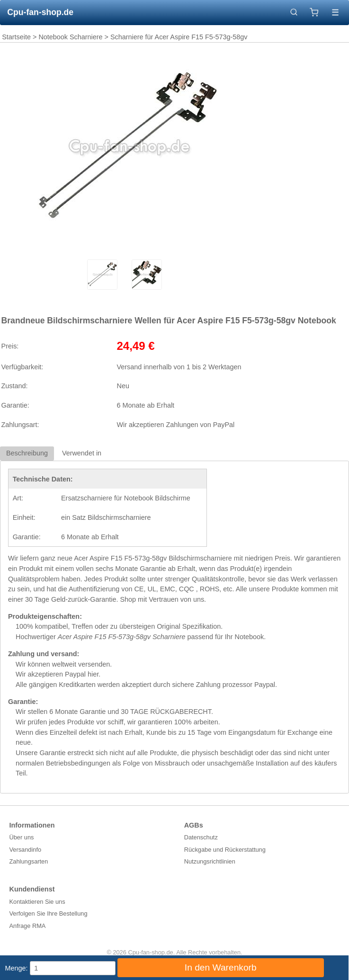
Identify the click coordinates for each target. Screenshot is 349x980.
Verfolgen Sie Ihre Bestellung (49, 913)
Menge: (17, 968)
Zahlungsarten (29, 861)
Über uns (22, 837)
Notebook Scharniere (70, 37)
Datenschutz (201, 837)
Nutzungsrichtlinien (210, 861)
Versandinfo (26, 850)
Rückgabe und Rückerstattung (225, 850)
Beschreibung (27, 453)
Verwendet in (82, 453)
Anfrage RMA (28, 926)
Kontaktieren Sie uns (37, 902)
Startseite (16, 37)
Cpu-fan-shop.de (40, 12)
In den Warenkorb (221, 967)
